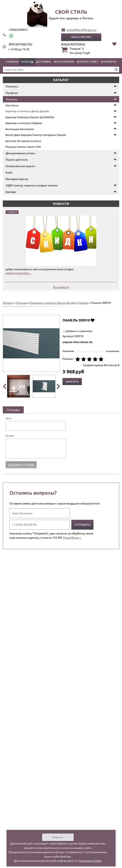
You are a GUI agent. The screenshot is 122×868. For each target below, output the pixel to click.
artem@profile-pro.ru (82, 30)
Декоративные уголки (20, 153)
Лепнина (11, 99)
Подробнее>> (72, 537)
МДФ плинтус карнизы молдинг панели (32, 185)
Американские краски (20, 166)
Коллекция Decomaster (20, 129)
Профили (12, 93)
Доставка (44, 62)
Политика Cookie (90, 861)
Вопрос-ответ (88, 62)
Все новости (61, 287)
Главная (12, 62)
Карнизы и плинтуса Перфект (24, 123)
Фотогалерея (64, 62)
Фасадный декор (17, 179)
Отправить (82, 525)
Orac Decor (12, 105)
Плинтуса (12, 86)
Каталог (27, 62)
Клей (9, 172)
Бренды (11, 192)
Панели (84, 303)
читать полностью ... (18, 273)
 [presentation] (4, 386)
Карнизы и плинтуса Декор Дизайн (27, 111)
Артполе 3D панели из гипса (23, 141)
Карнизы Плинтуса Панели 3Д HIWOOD (30, 117)
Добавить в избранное (93, 320)
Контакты (109, 62)
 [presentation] (58, 386)
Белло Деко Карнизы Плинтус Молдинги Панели (36, 135)
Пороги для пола (17, 159)
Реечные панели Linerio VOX (23, 147)
